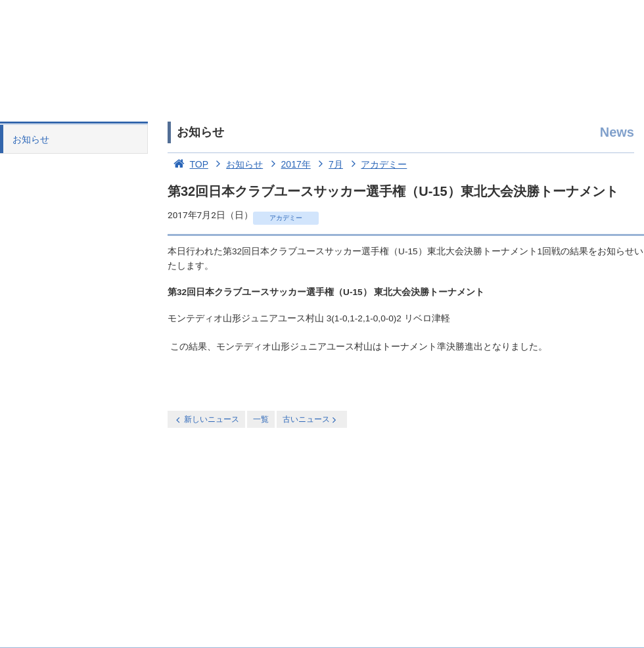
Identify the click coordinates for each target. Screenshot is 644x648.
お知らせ (31, 139)
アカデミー (377, 164)
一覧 (261, 419)
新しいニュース (206, 420)
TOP (188, 164)
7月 (328, 164)
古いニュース (310, 420)
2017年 (288, 164)
